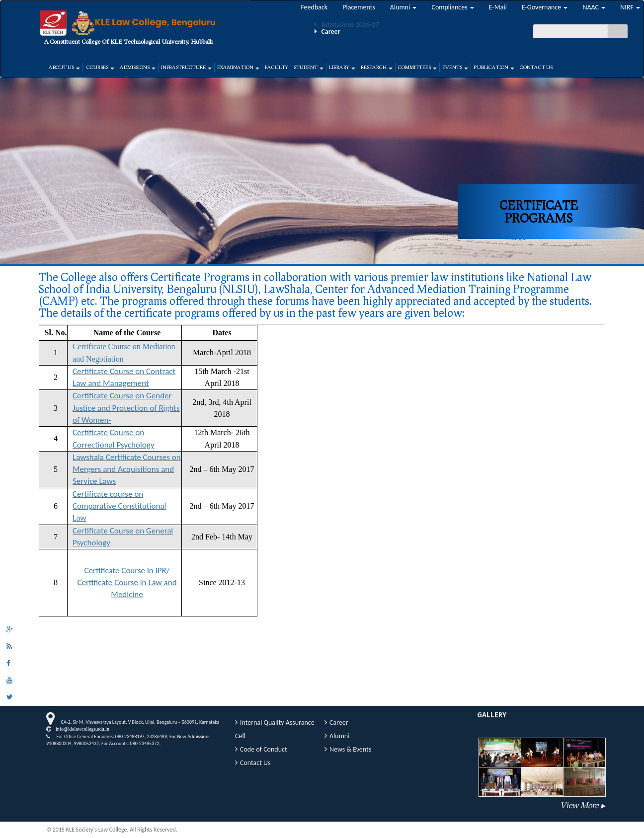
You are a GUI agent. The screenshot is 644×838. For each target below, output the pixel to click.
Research (377, 67)
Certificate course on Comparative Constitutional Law (119, 506)
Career (339, 723)
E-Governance (545, 7)
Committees (417, 67)
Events (455, 67)
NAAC (594, 7)
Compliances (452, 7)
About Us (64, 67)
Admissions (138, 67)
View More (579, 805)
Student (309, 67)
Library (342, 67)
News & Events (350, 749)
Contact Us (536, 67)
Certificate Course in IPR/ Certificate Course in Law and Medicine (127, 583)
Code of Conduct (264, 749)
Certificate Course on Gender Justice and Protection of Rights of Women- (126, 408)
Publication (494, 67)
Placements (359, 7)
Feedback (314, 7)
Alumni (403, 7)
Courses (100, 67)
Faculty (277, 67)
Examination (238, 67)
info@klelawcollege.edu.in (80, 729)
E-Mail (498, 7)
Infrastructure (186, 67)
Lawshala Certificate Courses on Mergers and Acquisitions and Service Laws (127, 469)
